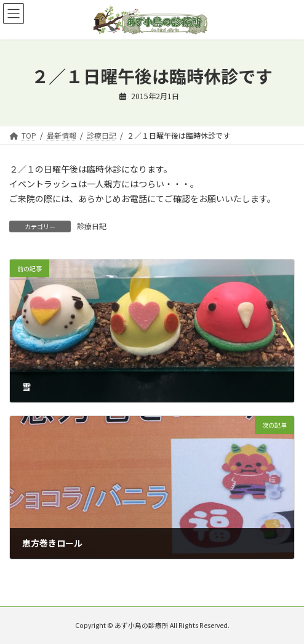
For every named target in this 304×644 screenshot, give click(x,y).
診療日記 (92, 226)
